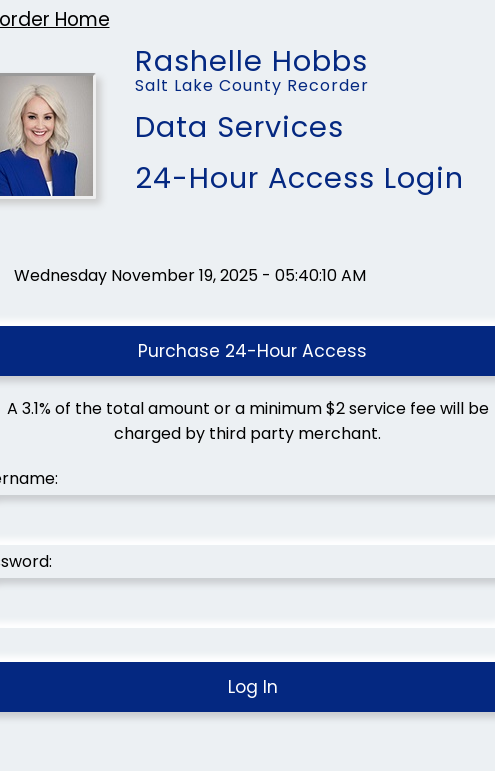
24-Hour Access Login (299, 178)
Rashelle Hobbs (251, 53)
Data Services (239, 127)
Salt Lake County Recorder (252, 85)
